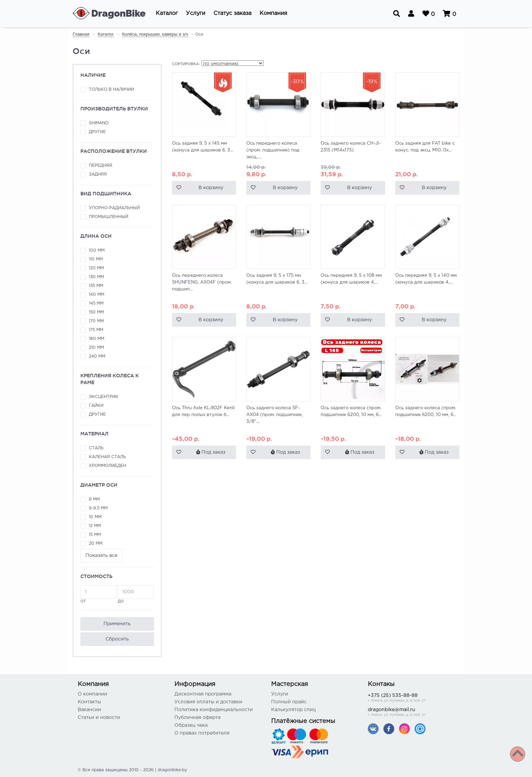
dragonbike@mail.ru (411, 713)
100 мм (97, 250)
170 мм (96, 321)
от (98, 594)
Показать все (101, 556)
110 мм (96, 259)
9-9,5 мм (98, 508)
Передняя (101, 166)
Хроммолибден (108, 466)
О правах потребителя (202, 733)
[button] (167, 14)
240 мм (97, 356)
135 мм (96, 286)
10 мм (95, 517)
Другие (97, 132)
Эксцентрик (104, 397)
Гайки (96, 406)
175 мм (96, 330)
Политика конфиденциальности (214, 710)
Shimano (99, 123)
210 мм (96, 348)
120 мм (96, 268)
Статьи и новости (99, 718)
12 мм (95, 526)
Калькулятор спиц (293, 710)
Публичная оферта (197, 718)
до (136, 594)
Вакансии (89, 710)
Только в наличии (111, 89)
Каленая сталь (107, 457)
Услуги (280, 694)
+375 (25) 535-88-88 (411, 698)
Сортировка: (186, 64)
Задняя (98, 174)
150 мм (96, 312)
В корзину (211, 188)
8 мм (94, 499)
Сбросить (117, 639)
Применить (117, 624)
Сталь (96, 448)
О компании (92, 694)
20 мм (96, 544)
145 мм (96, 303)
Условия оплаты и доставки (208, 702)
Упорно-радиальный (114, 208)
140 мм (97, 295)
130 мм (96, 277)
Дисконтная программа (203, 694)
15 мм (95, 535)
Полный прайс (289, 702)
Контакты (89, 702)
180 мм (97, 339)
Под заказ (211, 452)
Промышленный (109, 217)
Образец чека (191, 725)
